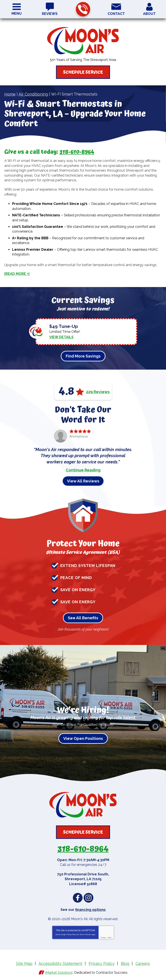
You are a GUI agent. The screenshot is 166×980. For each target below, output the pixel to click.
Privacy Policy (71, 932)
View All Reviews (83, 479)
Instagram (89, 896)
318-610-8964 (83, 9)
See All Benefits (83, 616)
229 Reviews (98, 390)
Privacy (103, 935)
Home (10, 94)
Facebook (78, 896)
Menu (17, 14)
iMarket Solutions (59, 969)
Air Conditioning (33, 94)
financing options (90, 907)
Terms (109, 935)
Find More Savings (83, 354)
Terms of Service (85, 932)
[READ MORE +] (17, 274)
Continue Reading (83, 468)
